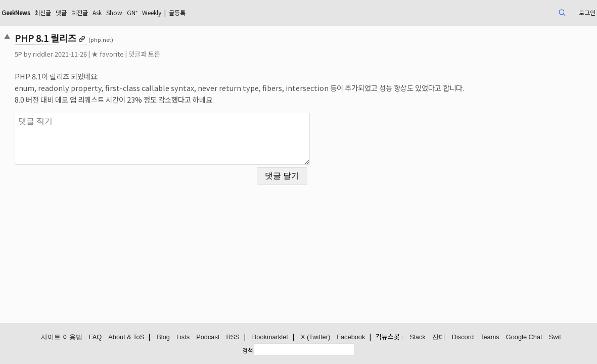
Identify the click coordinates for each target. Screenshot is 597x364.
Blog (163, 337)
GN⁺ (215, 12)
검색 (248, 350)
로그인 (526, 12)
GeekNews (79, 12)
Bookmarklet (270, 337)
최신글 (112, 12)
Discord (463, 337)
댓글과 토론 (201, 54)
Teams (490, 337)
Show (195, 12)
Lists (183, 337)
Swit (555, 337)
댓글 (133, 12)
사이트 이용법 (62, 337)
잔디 (439, 337)
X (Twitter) (315, 337)
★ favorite (165, 54)
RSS (233, 337)
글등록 (270, 12)
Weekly (239, 12)
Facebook (351, 337)
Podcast (208, 337)
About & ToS (126, 337)
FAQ (96, 337)
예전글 (154, 12)
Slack (417, 337)
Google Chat (524, 337)
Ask (174, 12)
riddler (100, 54)
